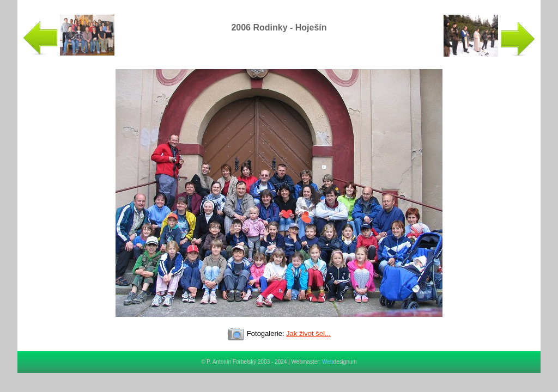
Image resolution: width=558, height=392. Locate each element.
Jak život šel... (308, 333)
